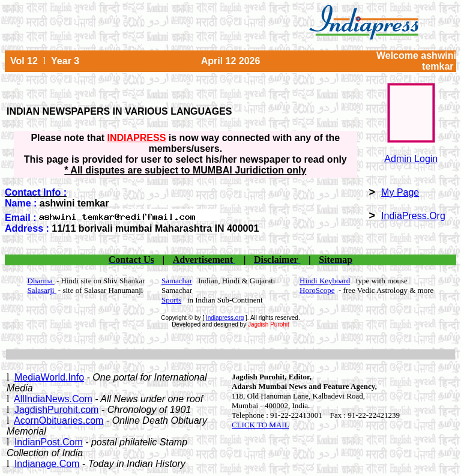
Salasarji (42, 290)
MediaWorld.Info (49, 377)
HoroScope (317, 290)
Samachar (177, 281)
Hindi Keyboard (325, 281)
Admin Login (411, 159)
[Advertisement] (230, 354)
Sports (171, 300)
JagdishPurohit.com (57, 410)
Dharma (41, 281)
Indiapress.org (225, 318)
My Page (400, 192)
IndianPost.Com (49, 442)
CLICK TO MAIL (261, 425)
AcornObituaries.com (59, 420)
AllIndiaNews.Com (53, 399)
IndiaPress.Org (413, 216)
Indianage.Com (47, 464)
